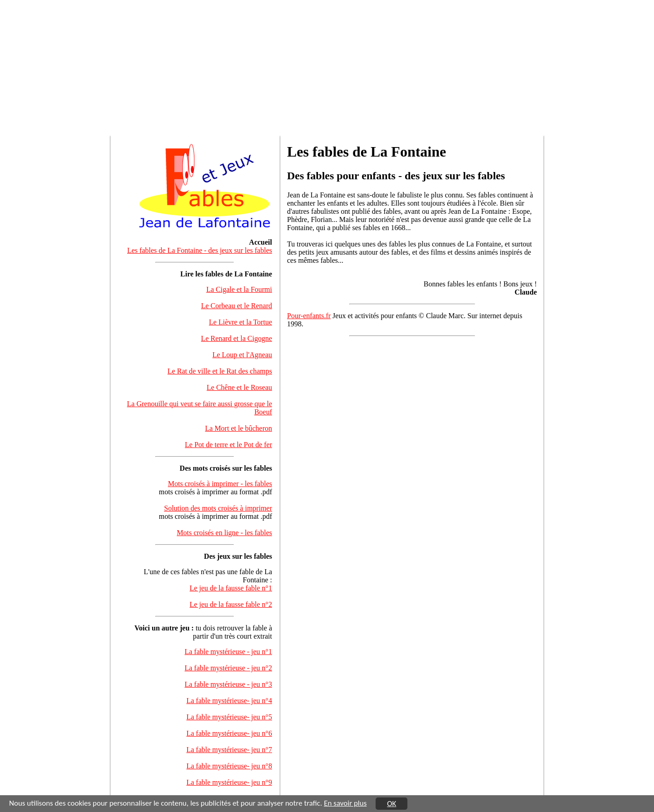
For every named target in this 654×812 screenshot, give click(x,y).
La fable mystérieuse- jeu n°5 (229, 717)
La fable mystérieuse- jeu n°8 (229, 766)
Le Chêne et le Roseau (239, 387)
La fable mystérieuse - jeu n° (228, 684)
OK (391, 804)
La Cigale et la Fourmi (239, 289)
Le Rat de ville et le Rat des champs (220, 371)
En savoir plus (345, 803)
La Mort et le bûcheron (239, 428)
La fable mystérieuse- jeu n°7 (229, 750)
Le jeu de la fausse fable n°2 (231, 604)
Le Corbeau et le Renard (237, 306)
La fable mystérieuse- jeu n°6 (229, 733)
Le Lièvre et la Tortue (240, 322)
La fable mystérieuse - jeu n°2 (228, 668)
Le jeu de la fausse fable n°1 (231, 588)
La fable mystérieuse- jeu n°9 (229, 782)
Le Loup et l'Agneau (242, 355)
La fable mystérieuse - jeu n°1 (228, 652)
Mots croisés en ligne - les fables (224, 533)
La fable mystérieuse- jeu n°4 (229, 701)
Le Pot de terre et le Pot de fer (228, 445)
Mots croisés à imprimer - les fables (220, 484)
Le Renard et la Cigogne (237, 338)
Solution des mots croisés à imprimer (218, 508)
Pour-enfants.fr (309, 316)
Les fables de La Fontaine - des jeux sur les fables (200, 250)
